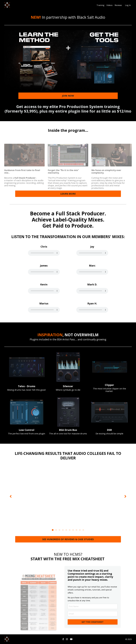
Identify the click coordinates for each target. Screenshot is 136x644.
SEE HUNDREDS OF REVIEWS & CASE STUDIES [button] (68, 539)
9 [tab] (80, 530)
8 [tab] (76, 530)
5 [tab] (66, 530)
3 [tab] (59, 530)
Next (125, 496)
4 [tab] (63, 530)
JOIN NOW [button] (68, 96)
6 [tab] (70, 530)
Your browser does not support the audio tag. (44, 253)
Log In (128, 5)
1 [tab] (53, 530)
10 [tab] (83, 530)
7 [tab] (73, 530)
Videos (109, 5)
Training (100, 5)
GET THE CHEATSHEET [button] (93, 622)
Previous (11, 496)
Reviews (118, 5)
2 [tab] (56, 530)
